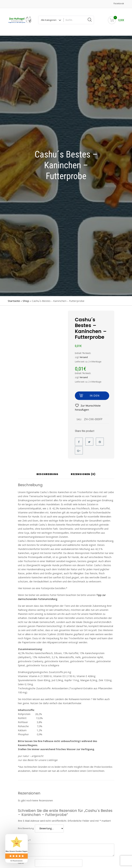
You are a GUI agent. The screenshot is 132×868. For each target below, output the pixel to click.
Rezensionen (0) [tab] (83, 471)
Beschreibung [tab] (47, 471)
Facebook (119, 3)
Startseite (14, 297)
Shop (26, 297)
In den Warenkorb (95, 393)
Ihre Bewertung (26, 825)
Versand (84, 354)
